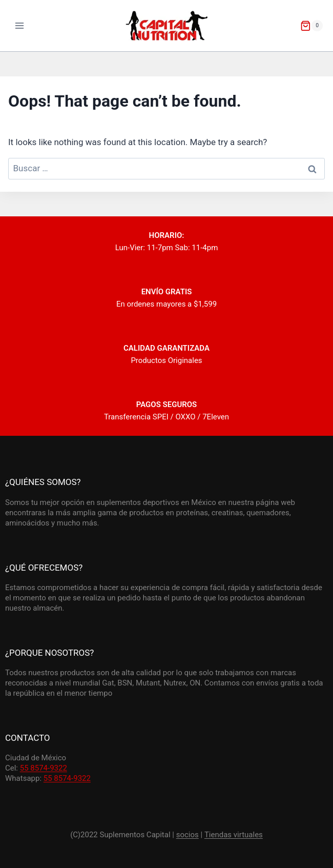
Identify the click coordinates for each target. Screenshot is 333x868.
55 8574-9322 (44, 768)
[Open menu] (20, 25)
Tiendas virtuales (234, 835)
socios (188, 835)
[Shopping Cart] (311, 26)
